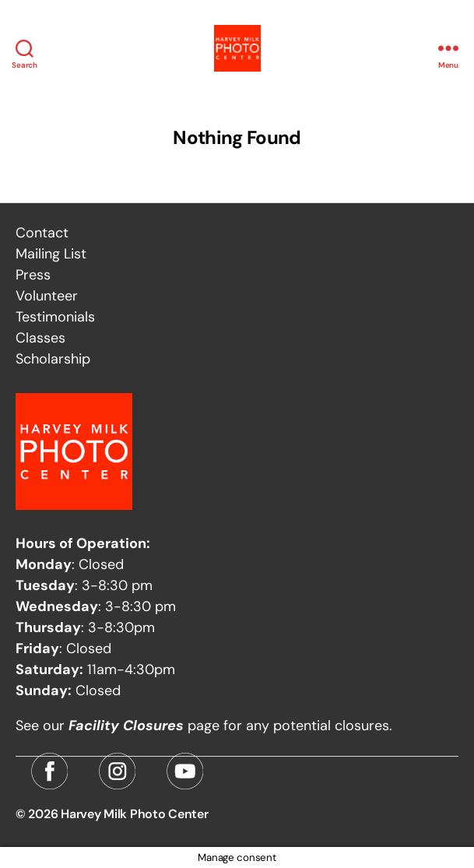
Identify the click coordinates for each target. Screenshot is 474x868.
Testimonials (55, 317)
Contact (42, 233)
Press (33, 275)
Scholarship (53, 359)
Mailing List (51, 254)
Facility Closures (126, 726)
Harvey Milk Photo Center (135, 814)
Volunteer (47, 296)
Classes (40, 338)
